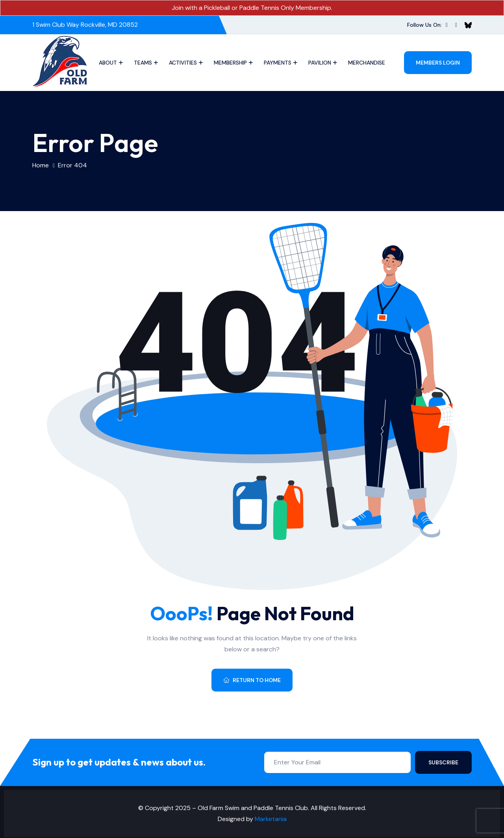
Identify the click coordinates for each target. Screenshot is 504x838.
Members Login (438, 63)
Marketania (271, 819)
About (108, 63)
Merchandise (367, 63)
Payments (278, 63)
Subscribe (443, 762)
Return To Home (252, 680)
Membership (230, 63)
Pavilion (320, 63)
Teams (143, 63)
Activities (183, 63)
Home (41, 165)
